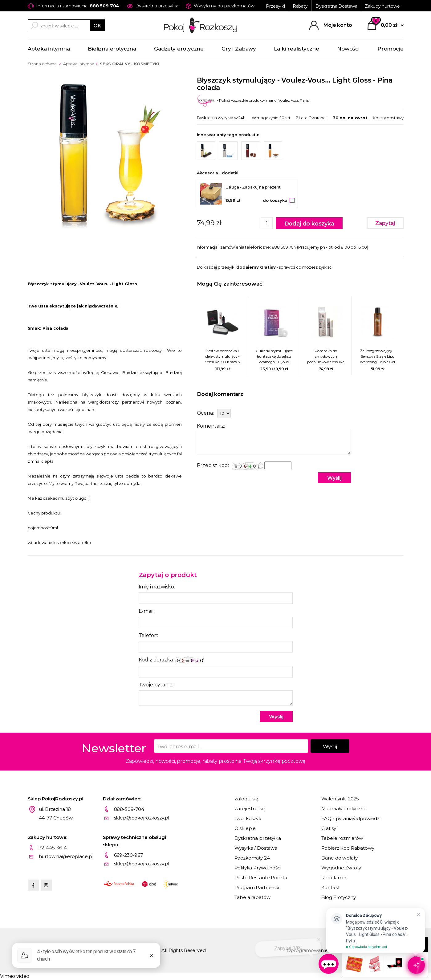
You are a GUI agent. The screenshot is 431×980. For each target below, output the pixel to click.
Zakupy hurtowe (382, 6)
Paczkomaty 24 (252, 858)
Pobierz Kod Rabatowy (348, 848)
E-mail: (147, 611)
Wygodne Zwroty (341, 868)
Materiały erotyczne (344, 809)
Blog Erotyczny (339, 897)
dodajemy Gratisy (256, 267)
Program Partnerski (257, 887)
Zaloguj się (246, 799)
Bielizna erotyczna (112, 49)
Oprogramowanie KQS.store (319, 950)
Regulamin (334, 878)
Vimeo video (15, 976)
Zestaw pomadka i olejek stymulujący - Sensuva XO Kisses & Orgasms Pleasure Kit (223, 357)
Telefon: (148, 635)
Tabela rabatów (252, 897)
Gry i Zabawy (239, 49)
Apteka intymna (49, 49)
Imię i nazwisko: (157, 587)
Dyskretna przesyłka (258, 838)
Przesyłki (275, 6)
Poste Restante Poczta (261, 878)
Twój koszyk (248, 818)
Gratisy (329, 828)
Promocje (390, 49)
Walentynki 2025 (340, 799)
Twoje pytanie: (156, 685)
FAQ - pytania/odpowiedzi (351, 818)
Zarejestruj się (250, 809)
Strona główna (42, 64)
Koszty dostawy (388, 118)
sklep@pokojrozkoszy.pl (142, 818)
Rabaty (300, 6)
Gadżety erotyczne (179, 49)
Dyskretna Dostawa (336, 6)
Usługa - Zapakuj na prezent (253, 187)
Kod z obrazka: (172, 660)
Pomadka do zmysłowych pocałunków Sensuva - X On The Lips (326, 357)
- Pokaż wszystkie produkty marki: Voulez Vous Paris (253, 100)
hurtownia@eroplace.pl (66, 856)
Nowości (348, 49)
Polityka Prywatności (258, 868)
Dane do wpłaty (340, 858)
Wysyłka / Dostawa (256, 848)
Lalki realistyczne (297, 49)
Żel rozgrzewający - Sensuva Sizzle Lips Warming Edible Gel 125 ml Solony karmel (377, 357)
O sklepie (245, 828)
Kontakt (331, 887)
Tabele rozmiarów (342, 838)
